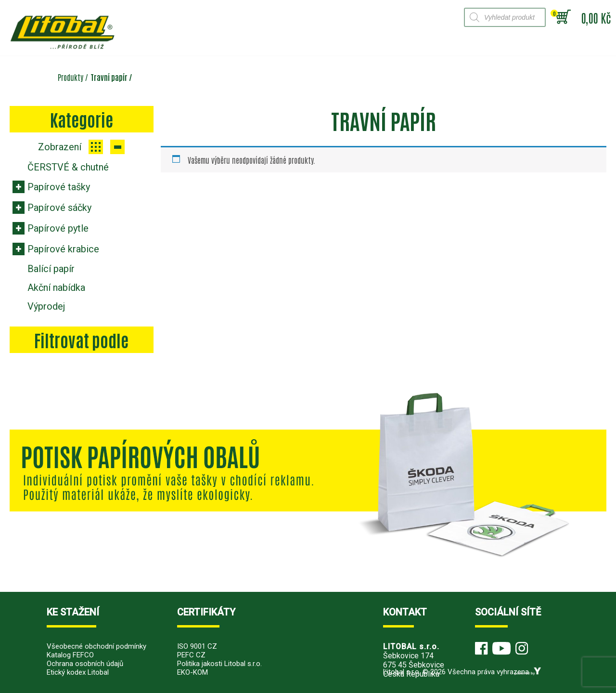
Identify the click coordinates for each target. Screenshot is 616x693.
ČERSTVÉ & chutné (68, 167)
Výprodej (46, 306)
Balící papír (51, 269)
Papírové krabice (63, 249)
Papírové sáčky (59, 208)
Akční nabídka (56, 288)
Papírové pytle (58, 228)
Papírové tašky (59, 187)
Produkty (71, 77)
